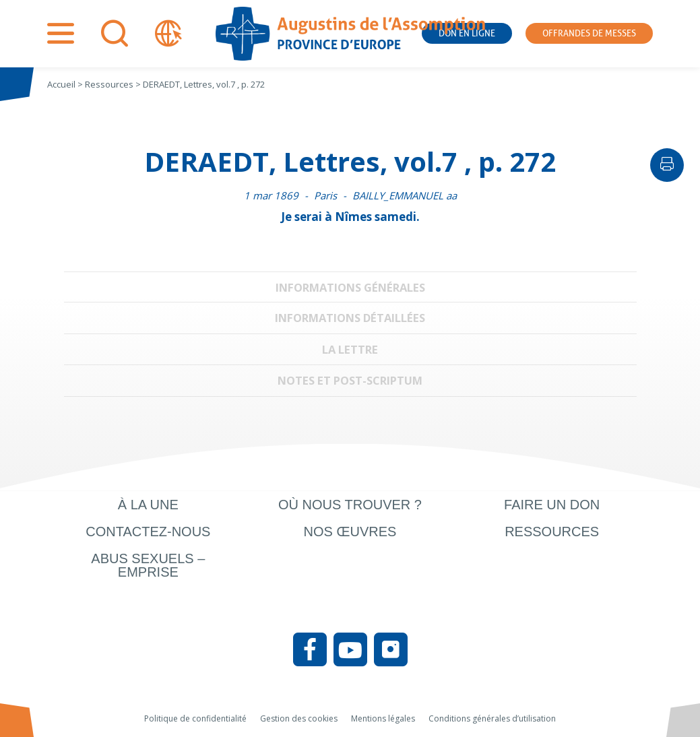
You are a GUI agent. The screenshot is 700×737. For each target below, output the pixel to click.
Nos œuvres (350, 532)
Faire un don (552, 505)
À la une (148, 505)
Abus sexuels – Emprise (148, 565)
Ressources (552, 532)
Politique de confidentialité (195, 718)
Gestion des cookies (299, 718)
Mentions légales (383, 718)
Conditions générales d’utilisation (492, 718)
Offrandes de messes (589, 33)
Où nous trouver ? (350, 505)
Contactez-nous (148, 532)
